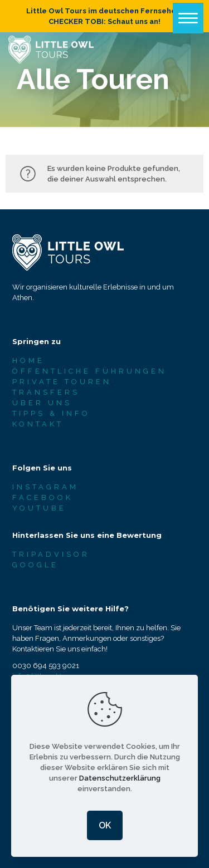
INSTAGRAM (45, 487)
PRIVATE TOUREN (62, 382)
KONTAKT (38, 424)
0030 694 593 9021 (46, 666)
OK (105, 825)
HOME (28, 361)
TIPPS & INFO (51, 413)
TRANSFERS (46, 392)
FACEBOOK (43, 497)
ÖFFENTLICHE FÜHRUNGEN (89, 371)
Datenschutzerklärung (120, 778)
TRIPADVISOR (51, 554)
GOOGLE (35, 565)
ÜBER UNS (42, 403)
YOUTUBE (39, 508)
